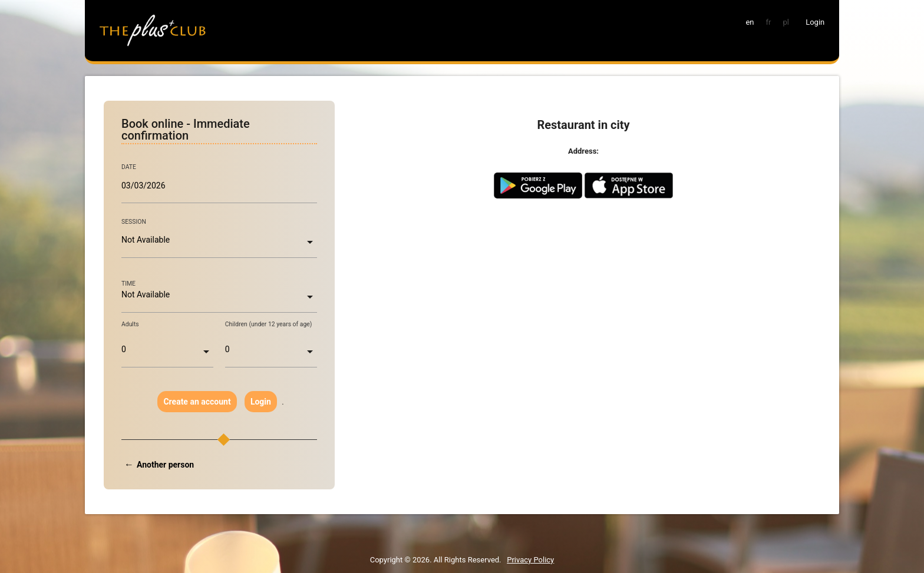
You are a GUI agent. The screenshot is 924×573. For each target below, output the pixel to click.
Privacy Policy (530, 560)
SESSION (134, 222)
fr (769, 22)
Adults (130, 324)
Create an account (197, 402)
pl (786, 22)
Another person (165, 465)
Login (261, 402)
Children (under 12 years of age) (269, 324)
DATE (129, 167)
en (750, 22)
